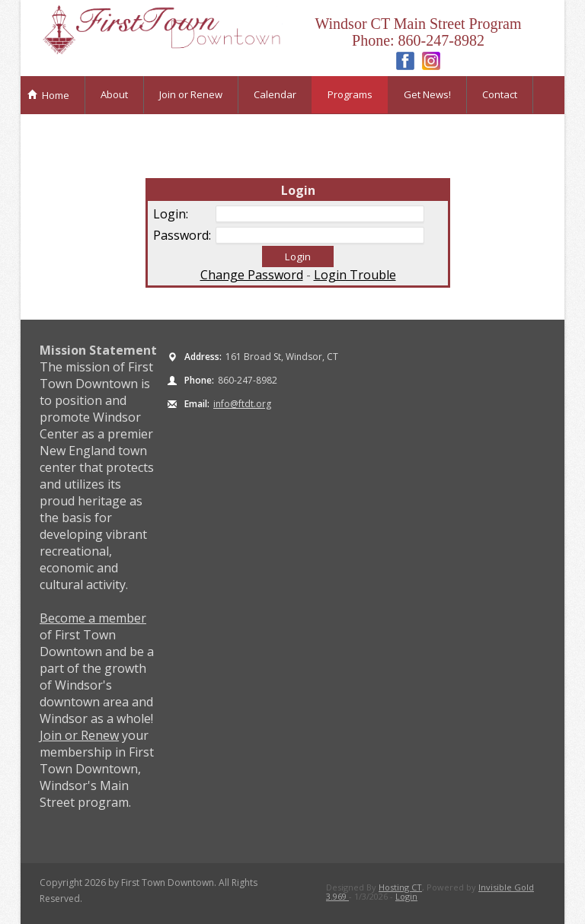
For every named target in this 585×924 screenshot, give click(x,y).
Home (48, 95)
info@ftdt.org (242, 404)
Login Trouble (355, 275)
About (114, 94)
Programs (350, 94)
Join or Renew (191, 94)
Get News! (427, 94)
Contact (500, 94)
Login (406, 896)
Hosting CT (400, 887)
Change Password (252, 275)
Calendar (275, 94)
